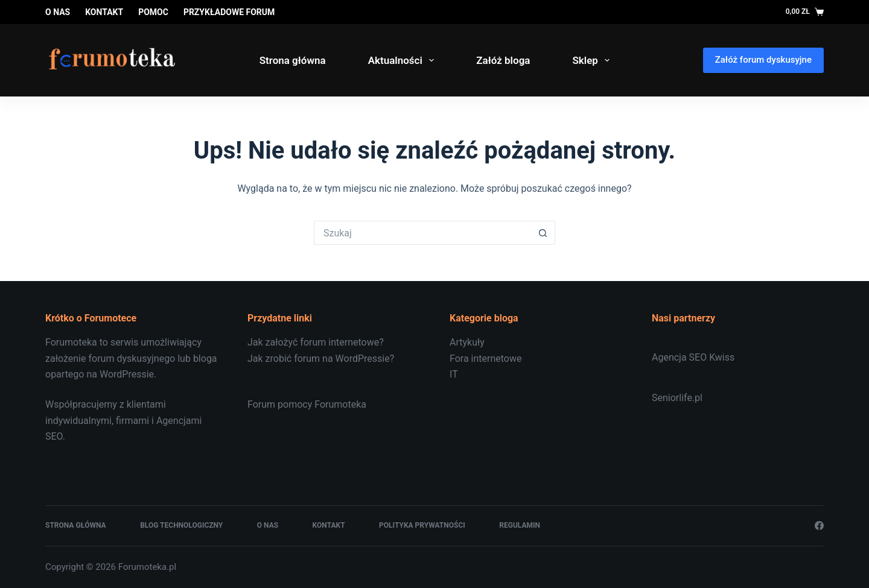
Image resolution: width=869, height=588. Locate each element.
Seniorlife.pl (677, 398)
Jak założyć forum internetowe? (316, 342)
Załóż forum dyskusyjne (763, 60)
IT (454, 374)
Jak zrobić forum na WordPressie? (321, 359)
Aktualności (404, 60)
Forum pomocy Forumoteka (307, 404)
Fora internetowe (485, 359)
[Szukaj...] (422, 233)
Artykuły (467, 342)
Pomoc (153, 12)
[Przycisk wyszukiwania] (543, 233)
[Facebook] (819, 526)
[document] (536, 359)
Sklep (593, 60)
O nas (58, 12)
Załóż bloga (503, 60)
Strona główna (293, 60)
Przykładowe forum (229, 12)
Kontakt (104, 12)
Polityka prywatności (422, 525)
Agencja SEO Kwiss (693, 357)
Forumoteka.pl (147, 567)
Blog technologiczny (181, 525)
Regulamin (520, 525)
